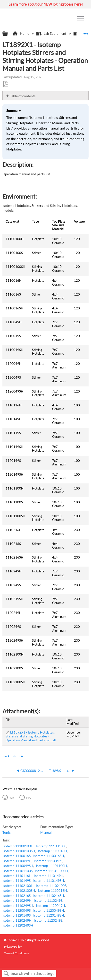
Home (21, 33)
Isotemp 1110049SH (18, 866)
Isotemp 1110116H (17, 876)
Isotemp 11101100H (51, 866)
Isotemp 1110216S (17, 896)
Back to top (11, 756)
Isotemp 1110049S (48, 861)
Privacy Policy (13, 947)
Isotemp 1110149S (17, 880)
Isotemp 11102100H (18, 886)
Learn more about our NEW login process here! (46, 4)
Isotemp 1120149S (17, 915)
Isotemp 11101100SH (52, 871)
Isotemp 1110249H (17, 900)
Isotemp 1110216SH (49, 896)
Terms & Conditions (17, 953)
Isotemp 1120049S (17, 910)
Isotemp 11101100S (17, 871)
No (29, 798)
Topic (7, 832)
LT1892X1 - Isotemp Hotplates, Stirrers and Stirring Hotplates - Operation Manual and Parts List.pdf (31, 736)
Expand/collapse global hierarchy (8, 34)
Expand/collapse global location (86, 32)
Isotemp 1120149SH (49, 915)
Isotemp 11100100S (51, 846)
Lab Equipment (52, 33)
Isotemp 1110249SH (18, 906)
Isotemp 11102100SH (19, 890)
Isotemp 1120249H (17, 920)
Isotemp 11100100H (18, 846)
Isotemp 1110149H (49, 876)
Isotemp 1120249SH (18, 925)
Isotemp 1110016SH (49, 856)
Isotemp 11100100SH (19, 851)
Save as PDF (6, 84)
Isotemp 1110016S (17, 856)
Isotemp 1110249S (48, 900)
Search (6, 974)
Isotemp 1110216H (52, 890)
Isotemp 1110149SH (49, 880)
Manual (46, 832)
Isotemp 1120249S (48, 920)
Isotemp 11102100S (51, 886)
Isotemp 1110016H (52, 851)
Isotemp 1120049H (50, 906)
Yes (12, 798)
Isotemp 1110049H (17, 861)
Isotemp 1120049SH (49, 910)
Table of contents (23, 96)
